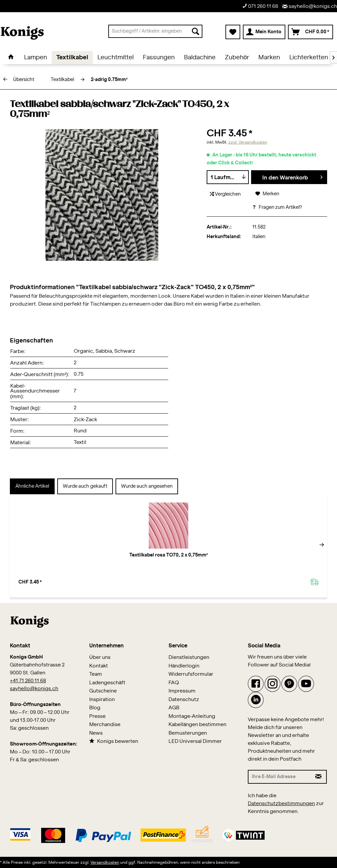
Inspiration (102, 700)
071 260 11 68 (260, 6)
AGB (174, 708)
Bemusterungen (188, 733)
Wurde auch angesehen (147, 486)
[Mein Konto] (264, 32)
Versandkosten (105, 862)
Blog (95, 708)
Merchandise (105, 725)
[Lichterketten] (309, 58)
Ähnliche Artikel (32, 486)
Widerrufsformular (191, 674)
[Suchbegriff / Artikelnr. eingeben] (156, 31)
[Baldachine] (200, 58)
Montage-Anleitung (192, 716)
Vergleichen (225, 194)
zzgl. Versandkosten (248, 142)
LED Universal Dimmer (195, 741)
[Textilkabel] (72, 58)
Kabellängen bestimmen (197, 725)
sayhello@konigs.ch (310, 6)
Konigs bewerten (114, 741)
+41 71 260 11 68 (28, 681)
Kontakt (99, 666)
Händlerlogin (184, 666)
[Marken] (269, 58)
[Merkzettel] (233, 32)
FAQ (174, 683)
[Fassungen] (159, 58)
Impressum (182, 691)
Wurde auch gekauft (85, 486)
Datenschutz (184, 700)
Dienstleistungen (189, 657)
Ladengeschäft (107, 683)
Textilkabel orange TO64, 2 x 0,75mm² (285, 558)
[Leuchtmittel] (116, 58)
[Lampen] (36, 58)
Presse (97, 716)
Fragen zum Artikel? (277, 207)
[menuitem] (156, 31)
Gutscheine (103, 691)
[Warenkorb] (311, 32)
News (96, 733)
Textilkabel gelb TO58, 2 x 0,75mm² (207, 558)
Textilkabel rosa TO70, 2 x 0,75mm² (52, 558)
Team (96, 674)
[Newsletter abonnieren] (319, 777)
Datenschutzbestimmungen (281, 804)
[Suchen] (195, 31)
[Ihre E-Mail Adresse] (280, 777)
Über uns (100, 657)
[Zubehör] (237, 58)
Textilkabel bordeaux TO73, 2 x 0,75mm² (130, 558)
